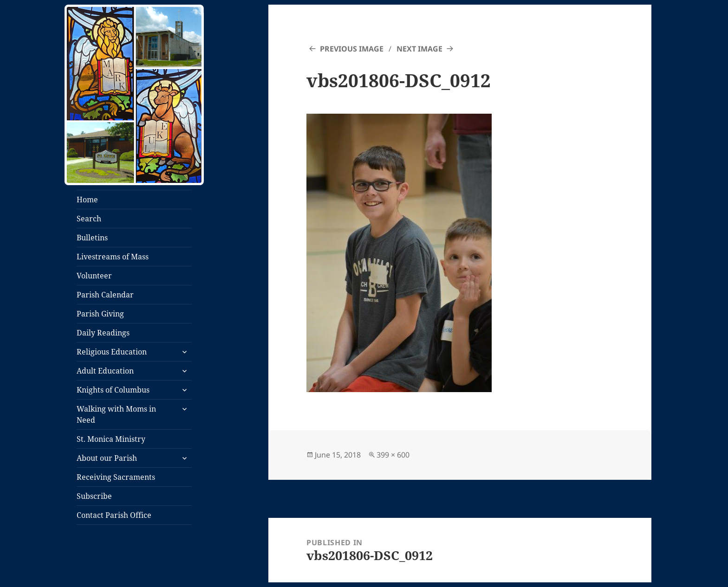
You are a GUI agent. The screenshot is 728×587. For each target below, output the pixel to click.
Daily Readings (103, 333)
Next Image (419, 49)
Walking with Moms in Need (116, 414)
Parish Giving (100, 314)
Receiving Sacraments (116, 477)
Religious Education (112, 352)
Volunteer (94, 276)
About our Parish (107, 458)
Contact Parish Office (114, 515)
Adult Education (105, 371)
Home (87, 200)
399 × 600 (393, 455)
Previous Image (352, 49)
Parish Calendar (105, 295)
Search (89, 219)
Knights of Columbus (113, 390)
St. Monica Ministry (111, 439)
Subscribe (94, 496)
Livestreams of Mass (113, 257)
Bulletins (92, 238)
